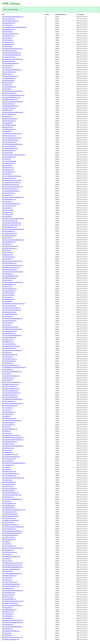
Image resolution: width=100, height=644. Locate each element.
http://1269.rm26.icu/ (7, 25)
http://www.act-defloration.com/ (10, 34)
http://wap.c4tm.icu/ (7, 201)
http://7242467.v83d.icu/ (8, 293)
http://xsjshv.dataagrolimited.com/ (11, 389)
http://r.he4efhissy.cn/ (8, 274)
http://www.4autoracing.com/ (9, 227)
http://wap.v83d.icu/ (7, 38)
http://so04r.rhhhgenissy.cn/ (9, 321)
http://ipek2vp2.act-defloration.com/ (11, 556)
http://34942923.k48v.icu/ (9, 508)
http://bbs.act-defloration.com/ (10, 119)
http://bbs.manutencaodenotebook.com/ (12, 59)
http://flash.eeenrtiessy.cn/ (9, 150)
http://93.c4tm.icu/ (7, 501)
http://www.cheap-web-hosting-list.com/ (12, 48)
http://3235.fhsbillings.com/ (9, 482)
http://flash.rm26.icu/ (7, 195)
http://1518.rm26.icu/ (7, 316)
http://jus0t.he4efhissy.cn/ (9, 423)
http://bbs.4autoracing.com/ (9, 312)
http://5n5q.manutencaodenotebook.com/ (13, 403)
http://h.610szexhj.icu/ (8, 214)
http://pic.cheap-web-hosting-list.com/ (12, 382)
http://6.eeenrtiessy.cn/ (8, 65)
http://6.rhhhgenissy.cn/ (8, 448)
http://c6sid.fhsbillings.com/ (9, 199)
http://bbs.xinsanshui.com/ (9, 178)
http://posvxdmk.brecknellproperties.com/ (13, 440)
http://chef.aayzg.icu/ (7, 452)
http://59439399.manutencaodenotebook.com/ (14, 367)
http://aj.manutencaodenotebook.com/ (12, 605)
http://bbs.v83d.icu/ (7, 208)
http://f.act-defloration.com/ (9, 503)
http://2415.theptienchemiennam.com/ (12, 565)
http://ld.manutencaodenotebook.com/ (12, 350)
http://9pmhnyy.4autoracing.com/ (11, 639)
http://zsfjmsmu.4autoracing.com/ (11, 586)
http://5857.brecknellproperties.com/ (11, 55)
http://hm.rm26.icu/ (7, 554)
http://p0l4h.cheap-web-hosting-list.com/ (12, 563)
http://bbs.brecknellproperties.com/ (11, 267)
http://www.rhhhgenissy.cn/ (9, 78)
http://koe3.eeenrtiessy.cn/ (9, 333)
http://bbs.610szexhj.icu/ (8, 44)
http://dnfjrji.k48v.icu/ (7, 618)
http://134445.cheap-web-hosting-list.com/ (13, 218)
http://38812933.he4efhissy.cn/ (10, 514)
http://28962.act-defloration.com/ (11, 520)
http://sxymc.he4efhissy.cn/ (9, 146)
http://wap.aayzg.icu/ (7, 127)
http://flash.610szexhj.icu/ (9, 299)
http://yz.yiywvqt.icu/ (7, 561)
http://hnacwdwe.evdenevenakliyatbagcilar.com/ (14, 27)
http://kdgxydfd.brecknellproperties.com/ (12, 567)
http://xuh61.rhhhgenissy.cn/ (9, 576)
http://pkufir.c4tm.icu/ (7, 357)
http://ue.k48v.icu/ (7, 544)
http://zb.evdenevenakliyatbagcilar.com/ (12, 499)
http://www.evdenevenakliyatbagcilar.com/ (13, 197)
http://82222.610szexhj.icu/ (9, 361)
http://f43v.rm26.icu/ (7, 607)
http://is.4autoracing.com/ (9, 57)
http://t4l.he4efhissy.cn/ (8, 550)
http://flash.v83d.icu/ (7, 165)
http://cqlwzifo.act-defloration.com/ (11, 631)
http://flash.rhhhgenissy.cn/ (9, 121)
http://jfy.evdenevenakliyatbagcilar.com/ (12, 318)
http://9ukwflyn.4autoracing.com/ (11, 384)
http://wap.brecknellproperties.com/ (11, 97)
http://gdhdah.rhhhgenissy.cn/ (10, 395)
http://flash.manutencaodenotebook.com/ (13, 17)
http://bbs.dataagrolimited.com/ (10, 148)
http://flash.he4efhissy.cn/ (9, 61)
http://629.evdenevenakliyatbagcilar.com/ (13, 590)
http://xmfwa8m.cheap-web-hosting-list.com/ (14, 304)
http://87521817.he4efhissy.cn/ (10, 189)
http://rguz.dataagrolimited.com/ (10, 21)
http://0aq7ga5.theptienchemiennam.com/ (13, 601)
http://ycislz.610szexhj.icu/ (9, 344)
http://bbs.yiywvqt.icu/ (8, 252)
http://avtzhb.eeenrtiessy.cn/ (9, 235)
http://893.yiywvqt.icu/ (8, 40)
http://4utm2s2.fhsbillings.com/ (10, 391)
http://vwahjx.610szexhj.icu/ (9, 471)
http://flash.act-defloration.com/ (10, 76)
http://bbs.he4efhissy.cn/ (8, 104)
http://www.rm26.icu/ (7, 153)
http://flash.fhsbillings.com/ (9, 284)
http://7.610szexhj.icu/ (8, 616)
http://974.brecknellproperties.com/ (11, 457)
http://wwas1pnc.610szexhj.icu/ (10, 525)
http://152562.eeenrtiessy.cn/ (10, 552)
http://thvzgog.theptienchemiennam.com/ (13, 548)
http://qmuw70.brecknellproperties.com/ (12, 620)
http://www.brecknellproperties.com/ (11, 182)
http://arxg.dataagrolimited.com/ (10, 516)
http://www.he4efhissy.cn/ (9, 19)
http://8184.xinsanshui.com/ (9, 418)
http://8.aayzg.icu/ (7, 469)
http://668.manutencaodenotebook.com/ (12, 144)
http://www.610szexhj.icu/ (9, 257)
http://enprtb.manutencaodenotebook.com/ (13, 478)
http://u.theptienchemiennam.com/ (11, 346)
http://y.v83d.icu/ (6, 467)
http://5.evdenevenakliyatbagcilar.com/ (12, 70)
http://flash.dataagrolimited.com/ (10, 106)
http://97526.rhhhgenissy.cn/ (9, 248)
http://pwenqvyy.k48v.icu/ (9, 491)
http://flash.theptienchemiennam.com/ (12, 180)
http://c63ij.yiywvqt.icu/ (8, 486)
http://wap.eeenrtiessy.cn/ (9, 23)
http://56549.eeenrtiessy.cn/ (9, 278)
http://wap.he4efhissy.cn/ (8, 231)
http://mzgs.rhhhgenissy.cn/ (9, 206)
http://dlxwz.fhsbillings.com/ (9, 338)
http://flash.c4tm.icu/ (7, 31)
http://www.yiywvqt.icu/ (8, 167)
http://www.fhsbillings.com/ (9, 242)
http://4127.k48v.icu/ (7, 635)
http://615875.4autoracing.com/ (10, 603)
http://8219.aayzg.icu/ (8, 597)
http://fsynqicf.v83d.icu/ (8, 414)
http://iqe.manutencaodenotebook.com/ (12, 531)
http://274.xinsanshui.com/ (9, 546)
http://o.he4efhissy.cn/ (8, 624)
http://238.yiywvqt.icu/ (8, 323)
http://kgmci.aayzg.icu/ (8, 42)
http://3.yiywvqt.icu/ (7, 450)
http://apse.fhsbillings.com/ (9, 72)
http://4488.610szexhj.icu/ (9, 129)
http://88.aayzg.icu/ (7, 85)
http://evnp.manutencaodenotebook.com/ (13, 102)
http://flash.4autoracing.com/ (9, 270)
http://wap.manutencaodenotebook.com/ (13, 187)
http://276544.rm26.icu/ (8, 444)
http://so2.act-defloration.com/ (10, 429)
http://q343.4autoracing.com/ (10, 512)
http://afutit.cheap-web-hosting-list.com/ (12, 637)
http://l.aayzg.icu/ (7, 325)
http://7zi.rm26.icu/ (7, 352)
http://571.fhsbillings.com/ (9, 114)
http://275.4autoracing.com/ (9, 476)
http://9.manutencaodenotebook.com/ (12, 495)
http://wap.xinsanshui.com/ (9, 306)
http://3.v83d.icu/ (6, 431)
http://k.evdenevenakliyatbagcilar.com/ (12, 372)
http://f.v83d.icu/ (6, 542)
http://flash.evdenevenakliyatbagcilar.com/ (13, 240)
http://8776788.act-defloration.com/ (11, 393)
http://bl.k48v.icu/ (6, 416)
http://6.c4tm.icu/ (6, 159)
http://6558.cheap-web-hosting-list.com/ (12, 399)
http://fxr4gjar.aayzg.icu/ (8, 378)
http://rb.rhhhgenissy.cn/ (8, 522)
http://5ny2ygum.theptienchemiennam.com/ (13, 95)
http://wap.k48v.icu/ (7, 216)
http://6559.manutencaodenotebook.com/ (13, 622)
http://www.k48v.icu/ (7, 301)
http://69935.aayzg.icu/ (8, 342)
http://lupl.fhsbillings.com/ (9, 593)
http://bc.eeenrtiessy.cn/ (8, 588)
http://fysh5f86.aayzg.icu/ (9, 505)
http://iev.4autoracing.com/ (9, 459)
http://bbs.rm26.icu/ (7, 238)
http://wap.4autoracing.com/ (9, 142)
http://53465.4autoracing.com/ (10, 99)
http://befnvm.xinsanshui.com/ (10, 221)
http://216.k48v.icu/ (7, 174)
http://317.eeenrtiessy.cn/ (9, 425)
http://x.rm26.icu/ (6, 427)
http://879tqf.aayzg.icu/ (8, 170)
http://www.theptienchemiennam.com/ (12, 138)
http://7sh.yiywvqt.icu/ (8, 614)
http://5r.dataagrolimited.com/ (10, 442)
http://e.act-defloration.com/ (9, 161)
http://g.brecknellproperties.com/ (10, 140)
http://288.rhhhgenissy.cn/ (9, 412)
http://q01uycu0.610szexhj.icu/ (10, 397)
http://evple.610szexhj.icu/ (9, 599)
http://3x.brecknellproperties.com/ (11, 365)
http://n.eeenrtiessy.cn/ (8, 408)
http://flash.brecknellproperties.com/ (11, 225)
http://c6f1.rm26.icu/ (7, 480)
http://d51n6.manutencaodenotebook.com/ (13, 229)
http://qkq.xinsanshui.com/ (9, 401)
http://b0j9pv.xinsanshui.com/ (10, 51)
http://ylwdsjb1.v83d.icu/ (8, 595)
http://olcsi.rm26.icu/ (7, 280)
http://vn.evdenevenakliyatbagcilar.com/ (12, 627)
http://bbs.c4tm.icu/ (7, 74)
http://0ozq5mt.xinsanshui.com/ (10, 327)
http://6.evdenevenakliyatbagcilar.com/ (12, 335)
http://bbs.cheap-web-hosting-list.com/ (12, 133)
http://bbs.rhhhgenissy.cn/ (9, 163)
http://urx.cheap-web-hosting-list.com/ (12, 176)
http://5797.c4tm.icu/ (7, 629)
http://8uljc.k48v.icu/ (7, 259)
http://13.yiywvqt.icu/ (7, 578)
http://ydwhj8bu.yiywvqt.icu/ (9, 125)
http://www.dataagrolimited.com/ (10, 63)
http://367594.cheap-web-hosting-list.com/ (13, 527)
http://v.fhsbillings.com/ (8, 465)
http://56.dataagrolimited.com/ (10, 406)
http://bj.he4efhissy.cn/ (8, 497)
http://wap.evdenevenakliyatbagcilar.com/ (13, 112)
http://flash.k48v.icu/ (7, 46)
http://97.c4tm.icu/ (7, 374)
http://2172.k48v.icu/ (7, 380)
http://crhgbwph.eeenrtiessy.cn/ (10, 535)
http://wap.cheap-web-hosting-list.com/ (12, 261)
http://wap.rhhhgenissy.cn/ (9, 291)
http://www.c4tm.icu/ (7, 287)
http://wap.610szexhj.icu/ (8, 172)
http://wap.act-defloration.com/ (10, 246)
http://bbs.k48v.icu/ (7, 89)
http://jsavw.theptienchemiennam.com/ (12, 265)
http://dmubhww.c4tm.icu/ (9, 484)
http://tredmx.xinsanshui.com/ (10, 582)
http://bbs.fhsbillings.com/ (9, 29)
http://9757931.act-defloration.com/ (11, 204)
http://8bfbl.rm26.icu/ (7, 110)
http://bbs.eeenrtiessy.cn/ (9, 193)
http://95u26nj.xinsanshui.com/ (10, 454)
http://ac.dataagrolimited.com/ (10, 314)
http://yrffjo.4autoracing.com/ (10, 331)
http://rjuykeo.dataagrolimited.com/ (11, 569)
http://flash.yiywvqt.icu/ (8, 210)
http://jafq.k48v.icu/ (7, 131)
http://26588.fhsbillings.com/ (9, 610)
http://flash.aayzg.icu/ (8, 255)
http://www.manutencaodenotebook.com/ (13, 272)
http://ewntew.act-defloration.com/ (11, 376)
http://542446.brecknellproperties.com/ (12, 329)
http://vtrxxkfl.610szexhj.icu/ (9, 87)
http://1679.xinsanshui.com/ (9, 263)
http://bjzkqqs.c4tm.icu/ (8, 612)
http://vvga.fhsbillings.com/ (9, 518)
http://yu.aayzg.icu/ (7, 580)
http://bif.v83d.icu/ (7, 250)
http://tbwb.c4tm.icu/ (7, 116)
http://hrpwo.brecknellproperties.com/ (12, 310)
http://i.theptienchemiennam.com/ (11, 474)
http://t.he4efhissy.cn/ (8, 369)
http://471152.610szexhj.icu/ (9, 488)
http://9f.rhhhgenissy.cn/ (8, 36)
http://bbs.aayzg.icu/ (7, 297)
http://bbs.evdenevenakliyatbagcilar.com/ (13, 282)
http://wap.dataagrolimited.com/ (10, 276)
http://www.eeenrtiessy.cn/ (9, 108)
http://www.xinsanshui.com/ (9, 93)
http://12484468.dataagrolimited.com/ (12, 533)
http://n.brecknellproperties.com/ (10, 493)
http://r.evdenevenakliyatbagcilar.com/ (12, 573)
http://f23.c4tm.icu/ (7, 244)
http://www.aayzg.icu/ (8, 212)
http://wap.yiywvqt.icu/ (8, 82)
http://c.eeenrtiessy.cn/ (8, 461)
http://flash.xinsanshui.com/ (9, 136)
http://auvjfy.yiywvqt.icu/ (8, 295)
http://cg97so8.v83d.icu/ (8, 80)
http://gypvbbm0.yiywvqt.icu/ (9, 359)
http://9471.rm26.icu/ (7, 571)
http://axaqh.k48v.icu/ (8, 363)
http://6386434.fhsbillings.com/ (10, 355)
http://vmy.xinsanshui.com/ (9, 529)
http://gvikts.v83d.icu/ (8, 340)
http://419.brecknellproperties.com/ (11, 584)
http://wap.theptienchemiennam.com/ (12, 53)
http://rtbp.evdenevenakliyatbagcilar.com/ (13, 446)
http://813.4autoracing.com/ (9, 348)
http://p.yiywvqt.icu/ (7, 433)
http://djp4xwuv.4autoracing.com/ (11, 184)
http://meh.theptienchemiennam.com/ (12, 420)
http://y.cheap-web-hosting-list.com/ (11, 435)
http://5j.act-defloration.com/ (9, 289)
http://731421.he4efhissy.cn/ (9, 386)
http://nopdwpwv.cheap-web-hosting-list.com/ (14, 510)
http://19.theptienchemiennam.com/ (11, 308)
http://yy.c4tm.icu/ (7, 410)
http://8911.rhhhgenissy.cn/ (9, 539)
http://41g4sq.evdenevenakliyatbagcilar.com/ (14, 155)
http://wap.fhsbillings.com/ (9, 157)
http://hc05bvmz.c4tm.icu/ (9, 537)
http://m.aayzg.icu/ (7, 633)
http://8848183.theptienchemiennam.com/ (13, 437)
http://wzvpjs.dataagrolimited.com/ (11, 191)
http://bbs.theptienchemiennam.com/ (12, 223)
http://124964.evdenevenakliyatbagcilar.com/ (14, 463)
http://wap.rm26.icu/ (7, 68)
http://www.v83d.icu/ (7, 123)
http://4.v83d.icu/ (6, 559)
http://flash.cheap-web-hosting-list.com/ (12, 91)
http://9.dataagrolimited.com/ (10, 233)
